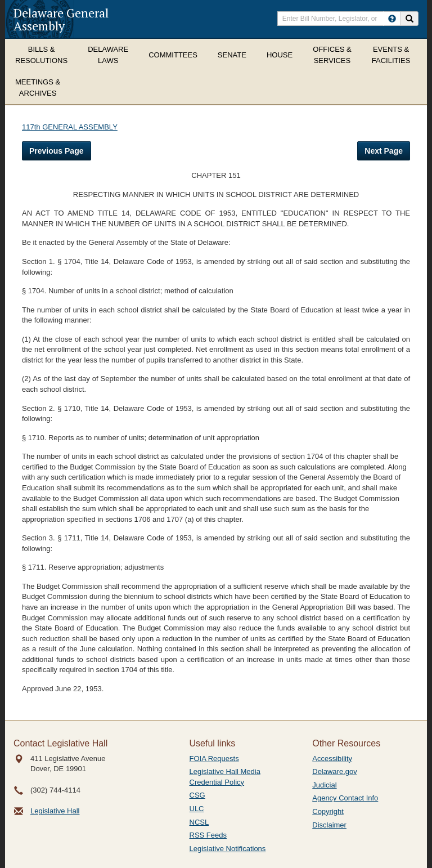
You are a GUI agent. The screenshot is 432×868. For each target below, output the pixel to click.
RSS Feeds (208, 835)
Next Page (384, 151)
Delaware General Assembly (61, 19)
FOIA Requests (214, 759)
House (280, 55)
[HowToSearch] (392, 19)
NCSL (199, 822)
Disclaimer (329, 825)
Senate (232, 55)
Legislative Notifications (228, 849)
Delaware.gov (335, 771)
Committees (173, 55)
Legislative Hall (55, 811)
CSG (197, 795)
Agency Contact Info (345, 798)
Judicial (324, 785)
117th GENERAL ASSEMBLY (70, 127)
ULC (197, 809)
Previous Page (57, 151)
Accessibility (332, 759)
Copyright (328, 811)
